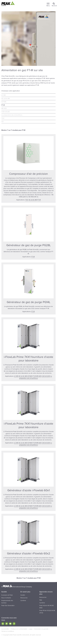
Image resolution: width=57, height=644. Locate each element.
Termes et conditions (8, 631)
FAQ (41, 600)
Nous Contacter (6, 598)
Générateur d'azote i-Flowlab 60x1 (29, 490)
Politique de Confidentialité (19, 629)
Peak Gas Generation (8, 606)
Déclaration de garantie (41, 629)
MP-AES (4, 108)
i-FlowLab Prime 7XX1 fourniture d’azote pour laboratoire (28, 359)
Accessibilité (5, 629)
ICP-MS (4, 102)
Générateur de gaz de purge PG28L (29, 245)
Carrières (23, 601)
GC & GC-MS (6, 98)
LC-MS (4, 95)
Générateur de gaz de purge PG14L (29, 302)
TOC (3, 118)
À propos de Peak (7, 595)
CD (2, 122)
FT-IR (3, 105)
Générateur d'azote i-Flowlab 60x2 (29, 553)
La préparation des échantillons (12, 115)
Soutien (23, 595)
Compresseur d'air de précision (28, 174)
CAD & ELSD (6, 112)
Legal (31, 629)
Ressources (24, 598)
